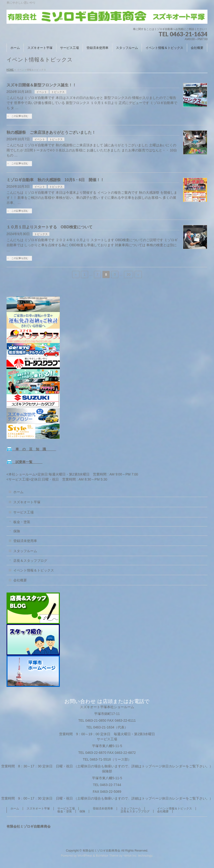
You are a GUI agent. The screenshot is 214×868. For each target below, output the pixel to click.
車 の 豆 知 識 (31, 449)
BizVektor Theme (107, 856)
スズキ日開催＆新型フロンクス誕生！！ (41, 85)
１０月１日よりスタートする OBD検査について (50, 227)
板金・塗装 (22, 522)
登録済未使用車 (25, 541)
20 (129, 274)
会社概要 (20, 580)
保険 (17, 531)
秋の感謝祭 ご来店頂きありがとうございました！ (51, 132)
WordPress (85, 856)
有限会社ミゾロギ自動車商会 (101, 851)
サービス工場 (23, 512)
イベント (42, 92)
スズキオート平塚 (27, 502)
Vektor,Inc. (130, 856)
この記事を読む (20, 116)
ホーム (18, 492)
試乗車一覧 (25, 462)
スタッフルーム (25, 551)
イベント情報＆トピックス (34, 570)
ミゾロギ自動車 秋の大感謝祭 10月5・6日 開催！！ (55, 180)
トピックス (58, 92)
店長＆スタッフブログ (30, 561)
